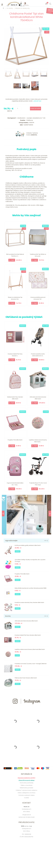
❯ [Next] (50, 513)
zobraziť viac (37, 101)
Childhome (29, 120)
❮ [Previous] (3, 513)
